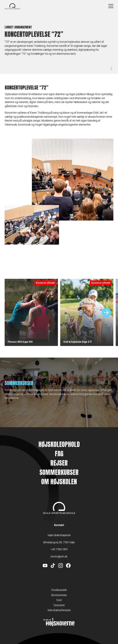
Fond (59, 600)
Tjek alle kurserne (21, 414)
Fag (59, 454)
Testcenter (59, 605)
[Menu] (111, 6)
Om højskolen (59, 482)
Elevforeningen (59, 595)
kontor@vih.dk (59, 557)
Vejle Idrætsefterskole (59, 610)
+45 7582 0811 (59, 549)
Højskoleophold (59, 444)
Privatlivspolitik (59, 590)
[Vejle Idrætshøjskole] (12, 6)
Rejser (59, 463)
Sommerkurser (59, 472)
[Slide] (106, 312)
